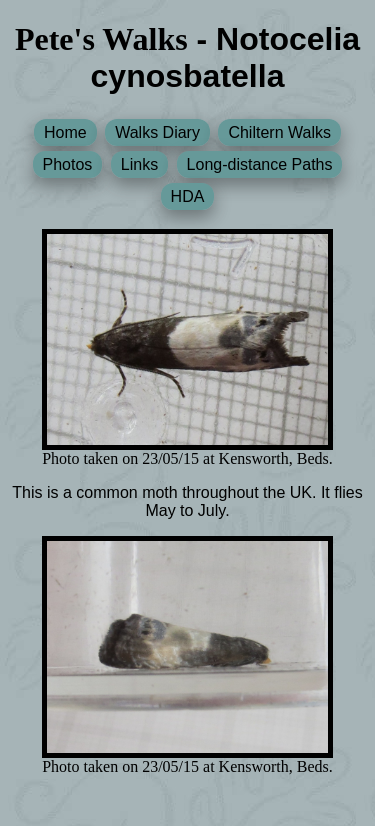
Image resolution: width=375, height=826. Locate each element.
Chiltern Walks (279, 132)
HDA (188, 196)
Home (65, 132)
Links (139, 164)
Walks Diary (157, 132)
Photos (68, 164)
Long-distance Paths (260, 164)
